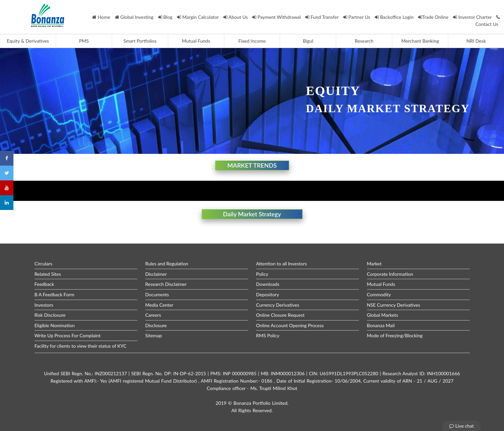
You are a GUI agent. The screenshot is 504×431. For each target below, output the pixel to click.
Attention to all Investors (282, 264)
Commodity (379, 294)
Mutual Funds (196, 41)
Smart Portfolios (140, 41)
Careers (153, 315)
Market (374, 264)
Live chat (462, 426)
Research (364, 41)
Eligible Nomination (55, 325)
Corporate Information (390, 274)
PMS (84, 41)
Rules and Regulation (167, 264)
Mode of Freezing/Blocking (395, 335)
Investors (44, 305)
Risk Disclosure (50, 315)
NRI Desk (476, 41)
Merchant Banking (420, 41)
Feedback (44, 284)
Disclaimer (156, 274)
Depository (268, 294)
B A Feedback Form (55, 294)
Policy (262, 274)
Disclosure (156, 325)
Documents (157, 294)
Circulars (43, 264)
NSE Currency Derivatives (394, 305)
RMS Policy (268, 335)
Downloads (268, 284)
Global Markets (383, 315)
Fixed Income (252, 41)
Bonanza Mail (381, 325)
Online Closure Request (280, 315)
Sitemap (154, 335)
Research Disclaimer (166, 284)
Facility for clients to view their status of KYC (81, 346)
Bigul (308, 41)
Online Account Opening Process (290, 325)
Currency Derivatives (278, 305)
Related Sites (48, 274)
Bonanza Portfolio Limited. (261, 403)
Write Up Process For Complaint (68, 335)
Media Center (159, 305)
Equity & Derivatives (28, 41)
